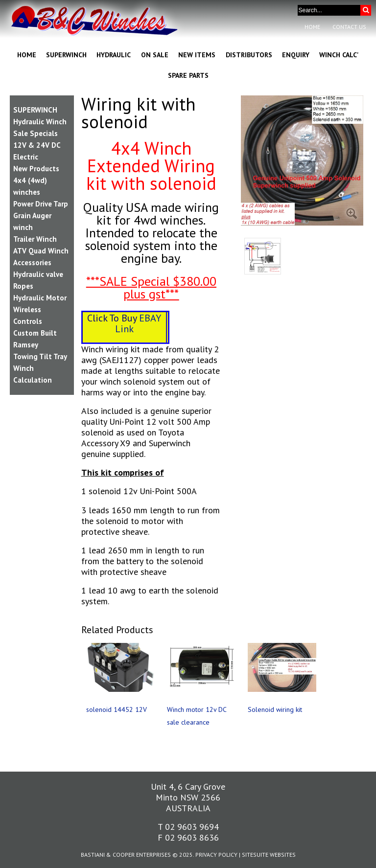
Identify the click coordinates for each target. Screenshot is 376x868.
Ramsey (26, 345)
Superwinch (66, 55)
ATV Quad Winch (41, 251)
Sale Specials (35, 133)
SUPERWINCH (35, 110)
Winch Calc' (339, 55)
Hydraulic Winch (40, 122)
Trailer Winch (35, 239)
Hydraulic (114, 55)
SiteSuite (255, 855)
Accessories (32, 263)
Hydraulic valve (38, 274)
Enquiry (296, 55)
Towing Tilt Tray (40, 356)
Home (312, 27)
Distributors (249, 55)
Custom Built (35, 333)
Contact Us (349, 27)
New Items (197, 55)
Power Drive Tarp (41, 204)
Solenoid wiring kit (275, 709)
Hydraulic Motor (40, 298)
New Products (36, 169)
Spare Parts (188, 75)
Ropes (23, 286)
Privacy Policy (216, 855)
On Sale (155, 55)
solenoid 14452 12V (117, 709)
